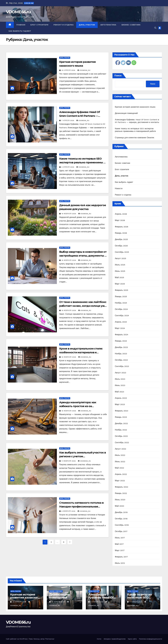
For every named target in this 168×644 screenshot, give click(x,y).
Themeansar (50, 639)
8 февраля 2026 (69, 511)
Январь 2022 (121, 493)
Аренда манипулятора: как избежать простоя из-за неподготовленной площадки (80, 406)
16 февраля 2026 (69, 310)
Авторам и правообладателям (115, 639)
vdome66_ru (84, 70)
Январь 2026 (121, 233)
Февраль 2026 (121, 227)
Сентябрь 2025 (122, 252)
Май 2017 (119, 544)
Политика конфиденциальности (151, 639)
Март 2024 (120, 328)
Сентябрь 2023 (122, 366)
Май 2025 (119, 277)
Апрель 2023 (121, 398)
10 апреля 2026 (59, 602)
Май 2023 (119, 392)
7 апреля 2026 (68, 120)
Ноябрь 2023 (121, 354)
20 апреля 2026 (69, 70)
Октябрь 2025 (121, 246)
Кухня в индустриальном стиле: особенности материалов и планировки (81, 352)
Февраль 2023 (121, 411)
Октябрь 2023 (121, 360)
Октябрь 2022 (121, 436)
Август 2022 (120, 449)
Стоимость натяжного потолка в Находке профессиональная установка (81, 507)
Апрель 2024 (121, 322)
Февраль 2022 (121, 487)
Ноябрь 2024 (121, 303)
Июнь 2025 (120, 271)
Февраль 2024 (121, 335)
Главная (21, 25)
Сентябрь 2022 (122, 442)
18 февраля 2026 (69, 260)
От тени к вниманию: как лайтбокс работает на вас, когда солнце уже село (83, 306)
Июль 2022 (120, 455)
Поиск (118, 76)
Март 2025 (120, 284)
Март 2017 (120, 550)
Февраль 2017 (121, 557)
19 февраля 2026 (69, 214)
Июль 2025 (120, 265)
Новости (119, 188)
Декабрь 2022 (121, 423)
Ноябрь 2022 (121, 430)
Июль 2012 (120, 563)
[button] (155, 28)
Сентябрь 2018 (122, 525)
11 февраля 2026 (69, 461)
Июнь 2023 (120, 385)
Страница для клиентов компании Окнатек (134, 138)
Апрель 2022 (121, 474)
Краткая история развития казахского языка (135, 107)
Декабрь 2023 (121, 347)
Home (99, 639)
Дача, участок (87, 25)
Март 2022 (120, 481)
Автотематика (108, 25)
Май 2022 (119, 468)
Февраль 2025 (121, 290)
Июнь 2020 (120, 500)
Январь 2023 (121, 417)
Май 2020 (119, 506)
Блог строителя (39, 25)
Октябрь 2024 (121, 309)
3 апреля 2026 (68, 167)
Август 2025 (120, 258)
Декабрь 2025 (121, 239)
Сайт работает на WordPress (17, 639)
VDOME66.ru (18, 12)
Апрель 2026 (121, 214)
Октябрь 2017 (121, 531)
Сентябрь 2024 (122, 316)
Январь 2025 (121, 296)
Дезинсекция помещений (126, 113)
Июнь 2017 (120, 538)
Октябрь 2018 (121, 519)
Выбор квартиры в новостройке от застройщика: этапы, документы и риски (83, 256)
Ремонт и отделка (64, 25)
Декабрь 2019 (121, 512)
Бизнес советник (131, 25)
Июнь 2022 (120, 462)
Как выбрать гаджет (20, 31)
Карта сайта (132, 639)
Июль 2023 (120, 379)
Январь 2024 (121, 341)
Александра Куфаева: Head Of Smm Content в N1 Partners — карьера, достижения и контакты (82, 116)
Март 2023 (120, 404)
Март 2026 (120, 220)
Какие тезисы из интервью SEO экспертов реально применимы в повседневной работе (82, 162)
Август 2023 (120, 373)
